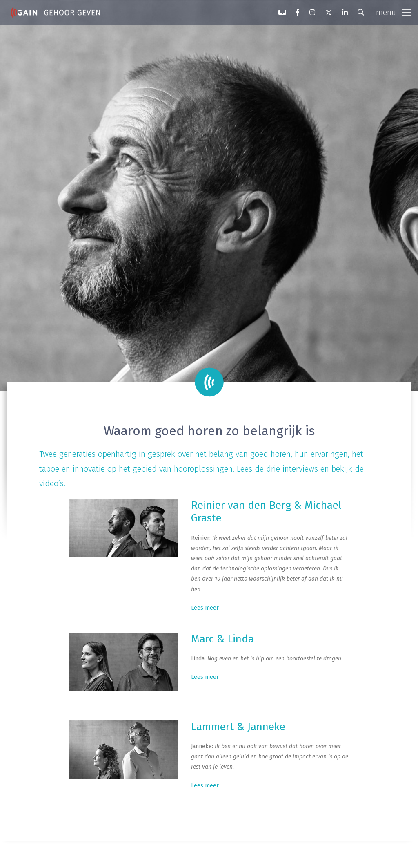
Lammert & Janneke (238, 727)
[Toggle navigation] (394, 13)
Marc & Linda (222, 639)
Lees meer (205, 608)
